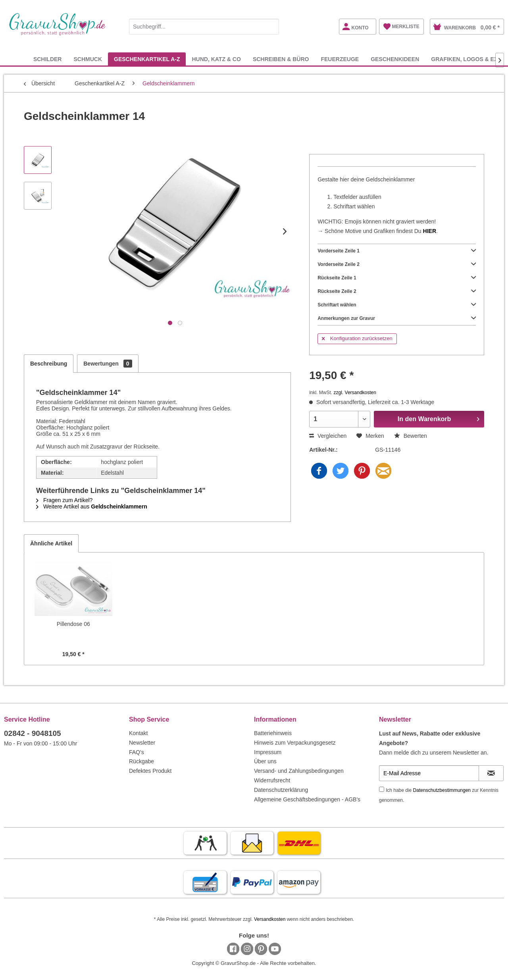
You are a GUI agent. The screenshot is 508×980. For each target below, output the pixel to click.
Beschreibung (49, 364)
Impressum (268, 752)
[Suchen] (271, 27)
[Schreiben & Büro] (281, 59)
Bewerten (411, 436)
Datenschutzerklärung (281, 790)
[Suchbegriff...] (204, 27)
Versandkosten (270, 919)
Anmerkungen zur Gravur (397, 318)
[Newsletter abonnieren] (491, 773)
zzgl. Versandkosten (355, 393)
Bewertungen (108, 364)
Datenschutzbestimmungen (442, 790)
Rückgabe (141, 761)
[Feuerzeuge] (340, 59)
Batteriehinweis (273, 733)
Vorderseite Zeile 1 (397, 251)
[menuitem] (204, 25)
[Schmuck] (88, 59)
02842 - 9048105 (33, 733)
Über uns (265, 761)
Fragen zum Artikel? (64, 500)
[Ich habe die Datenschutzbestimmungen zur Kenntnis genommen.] (382, 789)
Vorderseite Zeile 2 (397, 264)
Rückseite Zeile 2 (397, 291)
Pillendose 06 (73, 624)
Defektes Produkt (150, 771)
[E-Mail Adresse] (429, 773)
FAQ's (137, 752)
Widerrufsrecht (272, 780)
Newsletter (142, 743)
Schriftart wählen (397, 305)
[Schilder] (48, 59)
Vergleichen (328, 436)
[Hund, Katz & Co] (216, 59)
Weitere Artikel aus (92, 506)
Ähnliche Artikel (51, 543)
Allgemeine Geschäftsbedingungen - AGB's (307, 799)
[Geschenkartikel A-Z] (147, 59)
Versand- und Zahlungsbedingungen (299, 771)
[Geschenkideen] (395, 59)
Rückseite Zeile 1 (397, 278)
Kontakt (138, 733)
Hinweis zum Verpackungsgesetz (295, 743)
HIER (430, 231)
